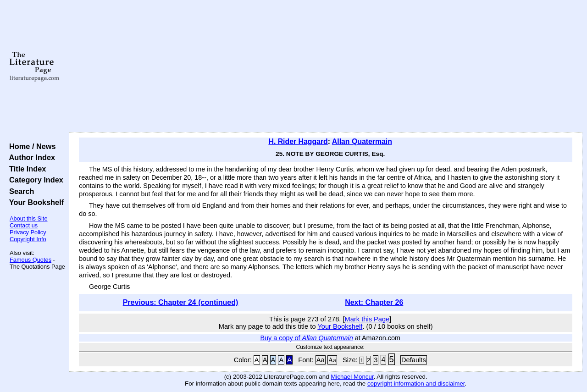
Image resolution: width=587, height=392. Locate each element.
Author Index (30, 157)
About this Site (29, 218)
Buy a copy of (306, 338)
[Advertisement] (326, 66)
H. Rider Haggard (298, 141)
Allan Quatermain (362, 141)
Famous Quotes (30, 260)
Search (19, 191)
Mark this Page (367, 319)
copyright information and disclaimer (416, 384)
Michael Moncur (352, 377)
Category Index (34, 180)
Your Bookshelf (34, 202)
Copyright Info (28, 239)
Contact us (24, 225)
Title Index (25, 169)
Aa (321, 360)
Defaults (414, 360)
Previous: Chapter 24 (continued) (181, 302)
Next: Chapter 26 (374, 302)
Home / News (30, 146)
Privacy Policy (28, 232)
